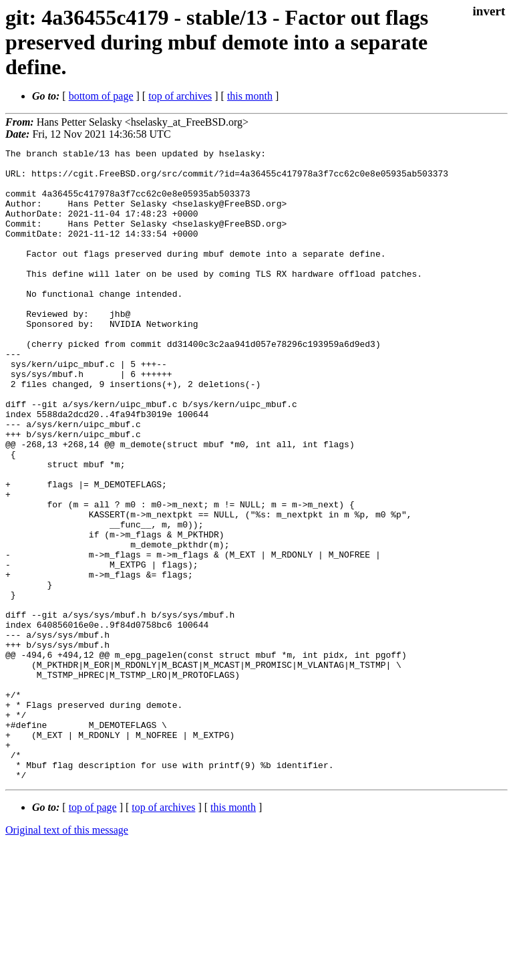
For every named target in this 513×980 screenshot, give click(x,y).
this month (250, 96)
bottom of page (101, 96)
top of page (93, 934)
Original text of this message (67, 956)
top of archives (180, 96)
